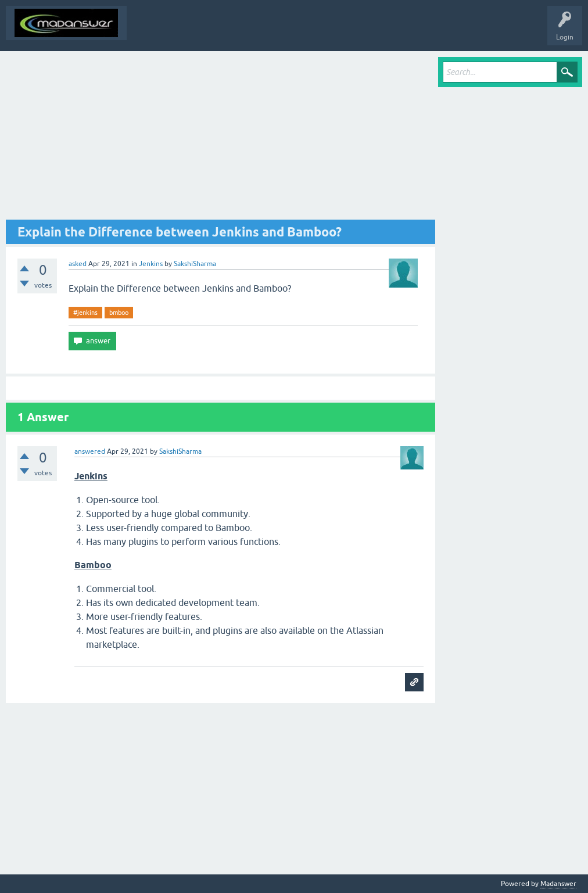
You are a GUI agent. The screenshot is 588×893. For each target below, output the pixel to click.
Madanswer (558, 884)
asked (78, 264)
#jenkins (85, 313)
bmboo (119, 313)
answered (90, 451)
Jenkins (151, 264)
